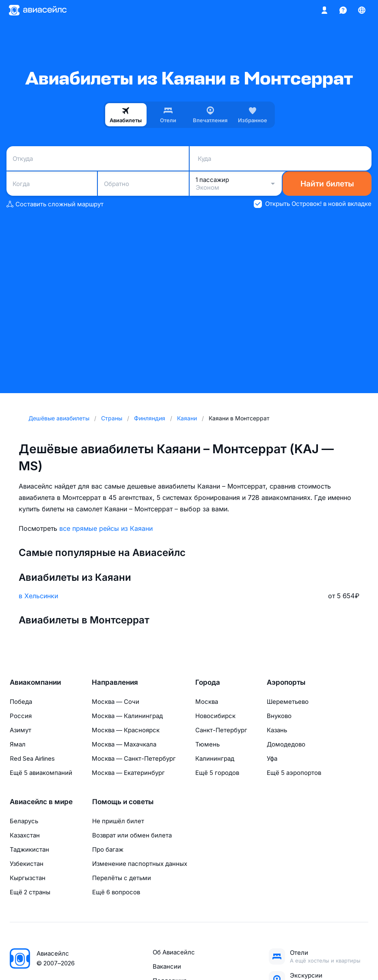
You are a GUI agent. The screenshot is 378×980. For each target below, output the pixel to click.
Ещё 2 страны (30, 892)
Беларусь (24, 821)
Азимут (21, 730)
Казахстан (25, 835)
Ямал (18, 744)
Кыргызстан (28, 878)
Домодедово (286, 744)
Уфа (272, 758)
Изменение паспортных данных (140, 864)
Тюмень (207, 744)
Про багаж (108, 849)
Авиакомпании (35, 682)
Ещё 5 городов (217, 773)
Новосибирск (215, 716)
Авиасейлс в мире (41, 802)
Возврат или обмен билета (132, 835)
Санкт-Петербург (221, 730)
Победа (21, 702)
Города (208, 682)
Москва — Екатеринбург (128, 773)
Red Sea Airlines (32, 758)
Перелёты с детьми (122, 878)
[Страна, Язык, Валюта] (362, 10)
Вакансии (167, 966)
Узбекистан (27, 864)
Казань (277, 730)
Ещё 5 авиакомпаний (41, 773)
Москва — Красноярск (126, 730)
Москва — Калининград (127, 716)
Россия (21, 716)
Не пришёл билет (118, 821)
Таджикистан (29, 849)
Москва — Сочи (116, 702)
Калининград (215, 758)
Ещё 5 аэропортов (294, 773)
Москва (207, 702)
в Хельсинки (38, 596)
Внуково (279, 716)
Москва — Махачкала (124, 744)
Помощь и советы (123, 802)
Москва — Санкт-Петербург (134, 758)
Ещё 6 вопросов (116, 892)
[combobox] (98, 158)
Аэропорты (286, 682)
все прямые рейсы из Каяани (106, 528)
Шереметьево (288, 702)
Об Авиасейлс (174, 952)
